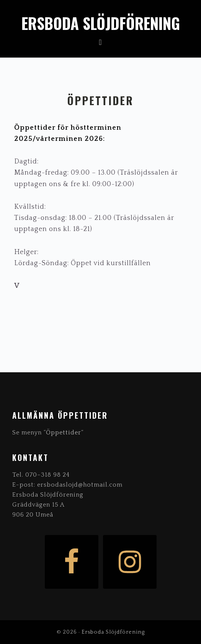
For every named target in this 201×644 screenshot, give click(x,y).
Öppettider (64, 433)
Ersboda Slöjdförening (101, 23)
